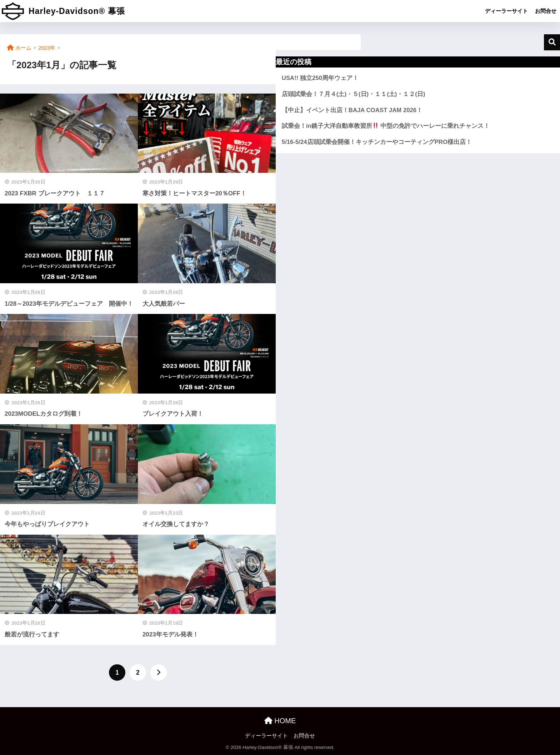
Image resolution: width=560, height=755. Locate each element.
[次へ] (159, 672)
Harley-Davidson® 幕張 (63, 11)
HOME (280, 721)
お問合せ (546, 11)
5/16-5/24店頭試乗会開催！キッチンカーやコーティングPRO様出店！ (377, 142)
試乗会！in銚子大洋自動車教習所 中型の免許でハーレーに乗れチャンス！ (386, 126)
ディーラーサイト (506, 11)
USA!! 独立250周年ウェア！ (320, 78)
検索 (552, 42)
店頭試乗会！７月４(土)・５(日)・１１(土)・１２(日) (354, 94)
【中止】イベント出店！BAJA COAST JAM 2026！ (352, 110)
